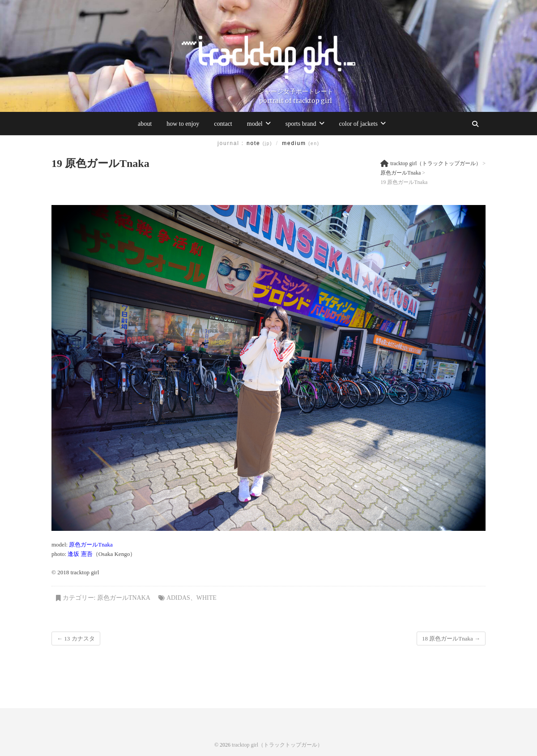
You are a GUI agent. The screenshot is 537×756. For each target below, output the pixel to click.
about (145, 124)
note (259, 143)
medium (301, 143)
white (207, 598)
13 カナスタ (76, 639)
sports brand (301, 124)
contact (223, 124)
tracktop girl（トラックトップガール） (277, 745)
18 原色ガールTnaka (451, 639)
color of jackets (358, 124)
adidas (178, 598)
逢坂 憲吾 (80, 554)
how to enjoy (183, 124)
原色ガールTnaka (91, 545)
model (255, 124)
